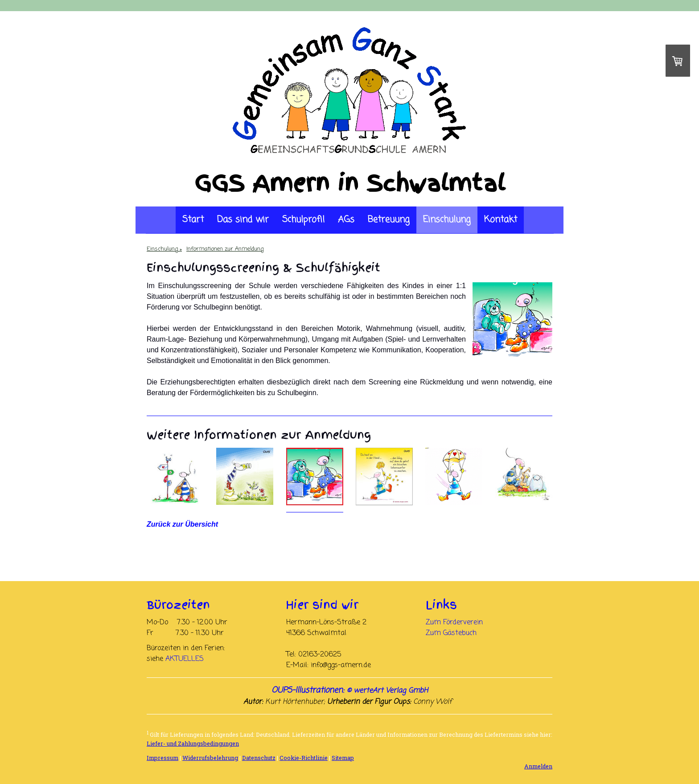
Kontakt (501, 220)
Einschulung (447, 220)
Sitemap (343, 758)
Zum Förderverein (454, 623)
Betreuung (389, 220)
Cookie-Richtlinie (304, 758)
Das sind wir (243, 220)
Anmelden (538, 766)
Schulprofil (303, 220)
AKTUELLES (185, 659)
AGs (346, 220)
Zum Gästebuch (451, 633)
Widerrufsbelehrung (210, 758)
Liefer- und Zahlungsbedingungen (193, 743)
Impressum (162, 758)
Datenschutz (259, 758)
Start (193, 220)
